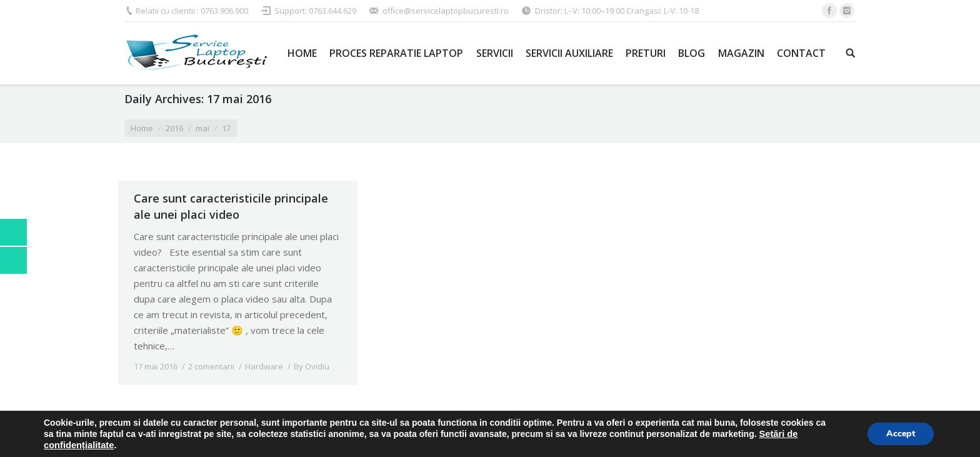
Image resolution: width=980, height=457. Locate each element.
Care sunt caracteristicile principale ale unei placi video (231, 206)
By (312, 366)
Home (142, 128)
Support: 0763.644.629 (315, 11)
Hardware (264, 366)
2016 (174, 128)
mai (202, 128)
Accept (901, 434)
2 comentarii (211, 366)
